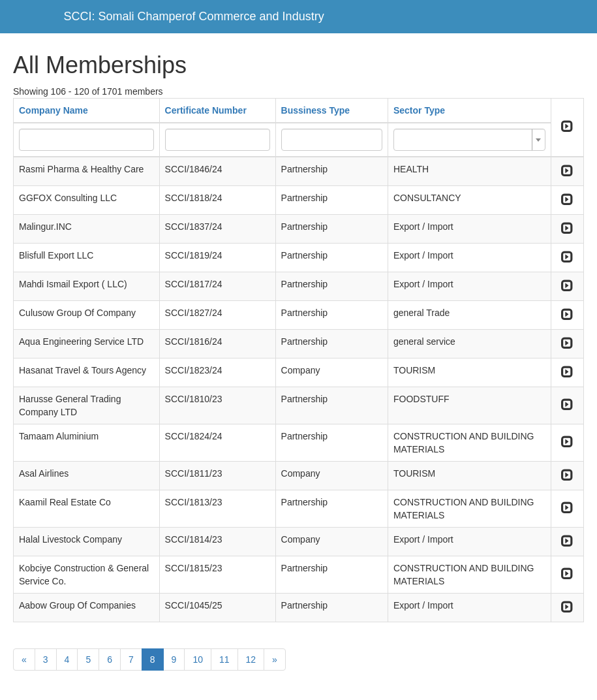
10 (198, 660)
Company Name (54, 110)
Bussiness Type (316, 110)
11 (224, 660)
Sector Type (419, 110)
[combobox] (469, 140)
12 (251, 660)
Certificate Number (206, 110)
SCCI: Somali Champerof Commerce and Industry (194, 16)
